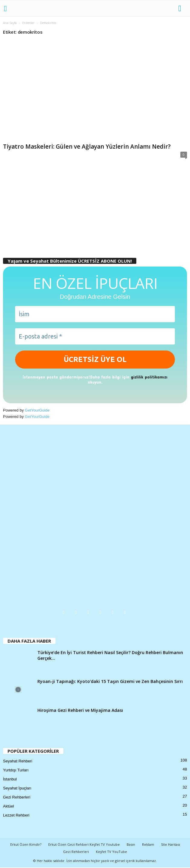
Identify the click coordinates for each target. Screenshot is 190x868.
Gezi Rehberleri (17, 797)
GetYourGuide (37, 410)
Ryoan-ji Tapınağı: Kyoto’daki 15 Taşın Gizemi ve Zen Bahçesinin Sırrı (110, 681)
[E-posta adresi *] (95, 336)
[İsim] (95, 314)
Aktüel (8, 806)
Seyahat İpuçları (17, 788)
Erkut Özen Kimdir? (26, 844)
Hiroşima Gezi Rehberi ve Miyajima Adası (80, 710)
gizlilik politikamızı (149, 377)
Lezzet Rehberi (16, 815)
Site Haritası (171, 844)
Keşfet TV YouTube (111, 852)
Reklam (148, 844)
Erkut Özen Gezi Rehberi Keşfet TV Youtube (84, 844)
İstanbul (10, 779)
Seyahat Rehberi (18, 761)
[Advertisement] (95, 208)
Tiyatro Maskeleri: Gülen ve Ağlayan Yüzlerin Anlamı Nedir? (87, 147)
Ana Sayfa (10, 23)
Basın (131, 844)
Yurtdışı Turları (16, 770)
